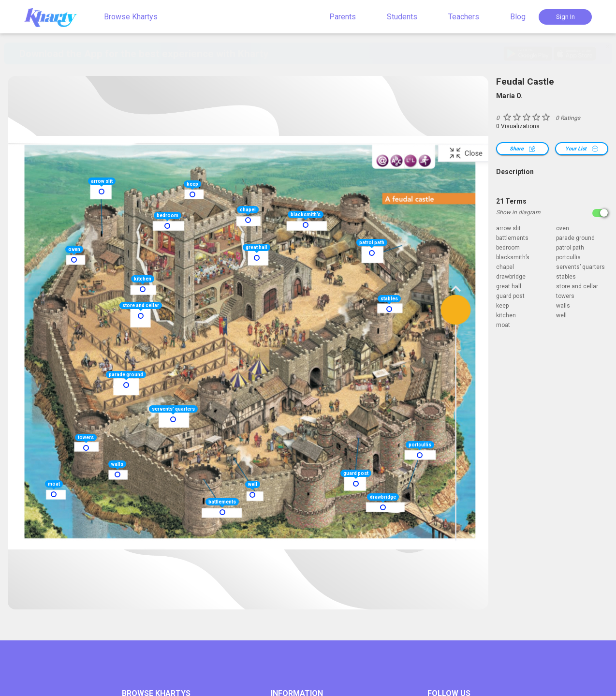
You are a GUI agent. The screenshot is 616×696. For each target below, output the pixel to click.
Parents (343, 17)
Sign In (565, 17)
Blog (518, 17)
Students (402, 17)
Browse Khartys (131, 17)
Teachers (464, 17)
